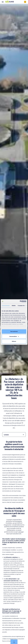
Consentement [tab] (6, 306)
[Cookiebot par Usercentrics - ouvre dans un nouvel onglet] (20, 301)
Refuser (14, 341)
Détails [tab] (14, 306)
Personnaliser (14, 336)
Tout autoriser (14, 331)
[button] (10, 2)
